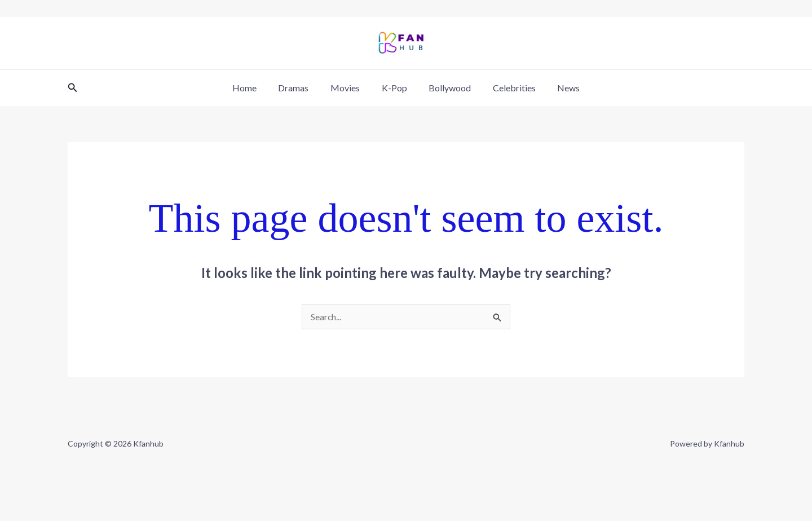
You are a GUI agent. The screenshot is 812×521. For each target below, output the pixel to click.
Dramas (301, 88)
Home (256, 88)
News (558, 88)
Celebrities (507, 88)
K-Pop (394, 88)
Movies (349, 88)
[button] (73, 88)
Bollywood (446, 88)
